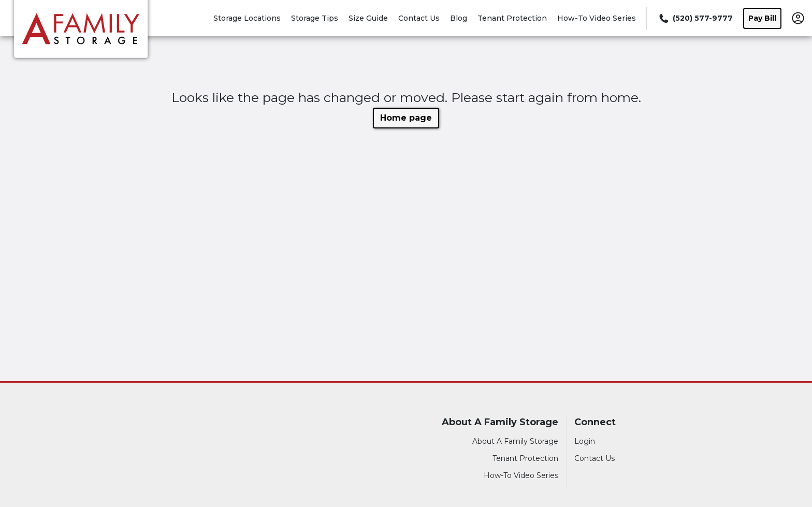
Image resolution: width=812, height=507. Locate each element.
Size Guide (368, 18)
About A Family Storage (500, 422)
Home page (406, 118)
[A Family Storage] (81, 33)
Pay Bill (762, 18)
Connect (595, 422)
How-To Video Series (597, 18)
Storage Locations (247, 18)
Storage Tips (315, 18)
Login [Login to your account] (585, 441)
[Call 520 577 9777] (695, 18)
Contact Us (419, 18)
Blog (459, 18)
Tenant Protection (512, 18)
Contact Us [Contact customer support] (594, 458)
